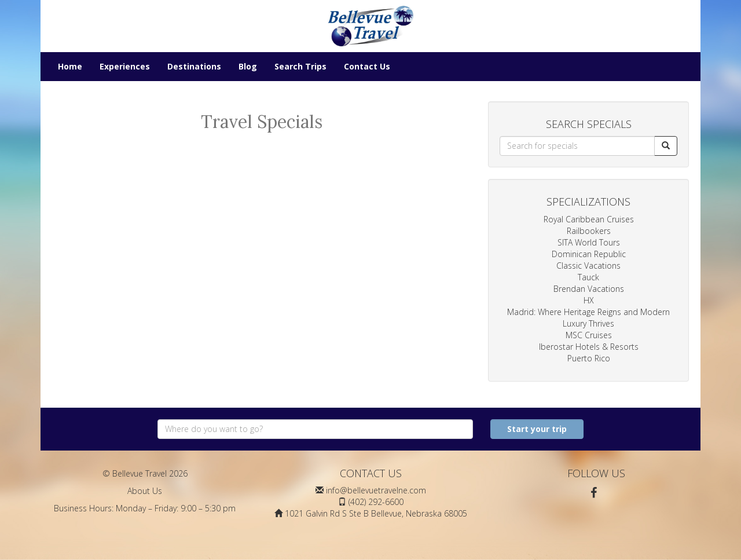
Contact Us (367, 66)
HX (589, 300)
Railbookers (589, 231)
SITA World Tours (589, 242)
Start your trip (537, 429)
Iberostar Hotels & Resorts (589, 347)
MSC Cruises (589, 335)
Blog (248, 66)
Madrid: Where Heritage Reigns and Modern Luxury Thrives (588, 318)
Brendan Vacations (589, 289)
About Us (145, 491)
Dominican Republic (589, 254)
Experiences (125, 66)
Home (70, 66)
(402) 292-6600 (376, 502)
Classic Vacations (588, 266)
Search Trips (300, 66)
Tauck (588, 277)
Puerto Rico (589, 358)
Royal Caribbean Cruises (589, 219)
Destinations (194, 66)
